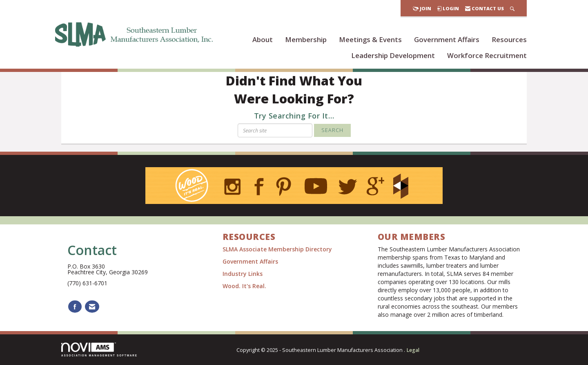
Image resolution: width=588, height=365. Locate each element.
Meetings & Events (370, 39)
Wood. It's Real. (244, 286)
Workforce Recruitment (487, 55)
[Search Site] (512, 8)
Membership (306, 39)
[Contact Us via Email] (92, 307)
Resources (509, 39)
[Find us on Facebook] (75, 307)
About (263, 39)
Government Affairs (447, 39)
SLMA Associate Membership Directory (278, 249)
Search (332, 130)
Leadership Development (393, 55)
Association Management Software (99, 350)
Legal (413, 350)
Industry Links (243, 274)
